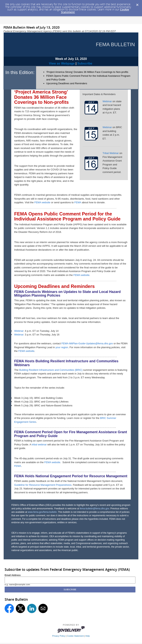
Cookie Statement (75, 636)
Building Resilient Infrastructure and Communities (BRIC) (51, 370)
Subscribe (84, 63)
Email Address (13, 575)
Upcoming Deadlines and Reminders (67, 83)
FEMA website (42, 202)
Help (88, 636)
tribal (34, 445)
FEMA (78, 202)
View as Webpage (62, 63)
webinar (42, 445)
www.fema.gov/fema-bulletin (42, 512)
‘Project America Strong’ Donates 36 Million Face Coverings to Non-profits (87, 72)
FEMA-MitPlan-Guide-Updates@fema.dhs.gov (87, 343)
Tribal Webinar (111, 153)
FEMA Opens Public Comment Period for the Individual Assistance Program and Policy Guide (67, 216)
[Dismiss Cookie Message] (137, 4)
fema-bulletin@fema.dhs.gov (94, 509)
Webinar (107, 101)
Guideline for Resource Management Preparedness (43, 485)
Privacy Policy (59, 636)
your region (62, 347)
